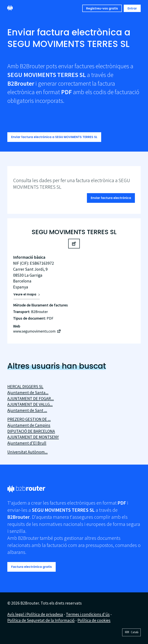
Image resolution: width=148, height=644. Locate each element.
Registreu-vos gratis (102, 8)
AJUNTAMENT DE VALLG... (30, 404)
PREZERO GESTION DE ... (29, 419)
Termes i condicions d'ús (88, 614)
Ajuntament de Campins (29, 425)
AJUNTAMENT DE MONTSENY (33, 437)
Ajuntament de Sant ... (27, 410)
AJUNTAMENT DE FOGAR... (31, 398)
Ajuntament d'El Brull (27, 443)
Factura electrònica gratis (32, 567)
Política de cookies (94, 620)
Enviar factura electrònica (111, 198)
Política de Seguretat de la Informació (41, 620)
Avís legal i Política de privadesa (35, 614)
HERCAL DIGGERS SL (25, 386)
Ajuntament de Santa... (28, 392)
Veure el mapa (25, 294)
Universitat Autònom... (27, 452)
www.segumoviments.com (34, 331)
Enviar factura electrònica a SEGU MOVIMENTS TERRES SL (54, 137)
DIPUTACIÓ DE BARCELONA (31, 431)
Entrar (132, 8)
